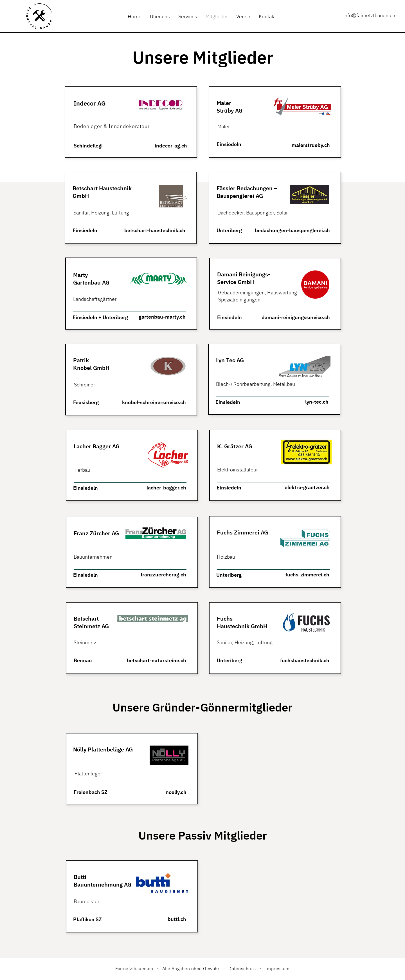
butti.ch (177, 919)
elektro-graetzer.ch (307, 487)
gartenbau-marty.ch (162, 317)
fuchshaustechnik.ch (305, 660)
